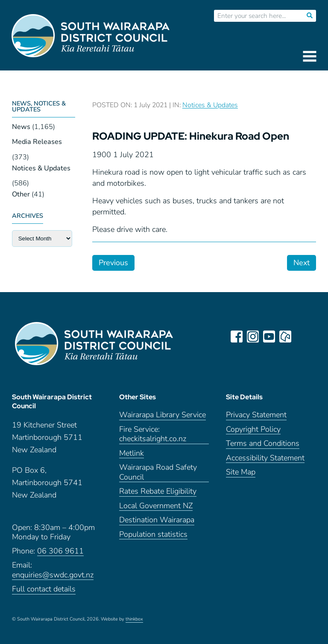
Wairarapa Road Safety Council (158, 472)
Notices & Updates (41, 168)
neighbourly (285, 337)
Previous (113, 263)
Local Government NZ (156, 506)
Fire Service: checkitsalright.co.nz (153, 434)
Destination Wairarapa (157, 520)
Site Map (241, 472)
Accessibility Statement (265, 458)
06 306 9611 (60, 551)
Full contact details (44, 589)
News (21, 127)
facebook (237, 337)
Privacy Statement (256, 415)
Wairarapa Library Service (163, 415)
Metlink (132, 453)
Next (302, 263)
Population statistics (153, 534)
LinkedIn (302, 337)
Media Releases (37, 142)
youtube (269, 337)
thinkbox (134, 619)
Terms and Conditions (263, 443)
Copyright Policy (253, 429)
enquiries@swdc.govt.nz (53, 575)
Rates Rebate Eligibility (158, 491)
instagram (253, 337)
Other (21, 194)
